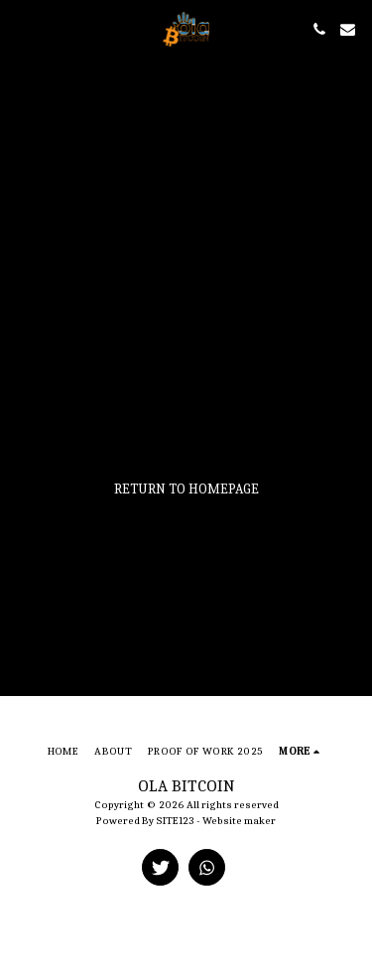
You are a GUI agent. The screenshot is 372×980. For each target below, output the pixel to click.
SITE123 (175, 821)
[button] (22, 28)
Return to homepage (186, 489)
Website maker (239, 821)
